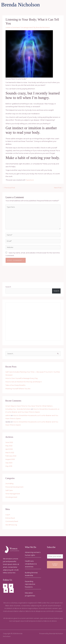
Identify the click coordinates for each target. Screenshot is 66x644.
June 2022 (9, 442)
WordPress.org (11, 525)
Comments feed (12, 521)
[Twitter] (11, 586)
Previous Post (9, 188)
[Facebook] (5, 586)
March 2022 (10, 453)
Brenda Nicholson (20, 5)
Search (8, 287)
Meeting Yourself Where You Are (18, 389)
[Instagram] (6, 590)
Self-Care (9, 490)
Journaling (9, 484)
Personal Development (14, 487)
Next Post (59, 188)
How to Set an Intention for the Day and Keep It (24, 382)
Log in (8, 515)
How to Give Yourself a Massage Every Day (22, 378)
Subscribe (55, 565)
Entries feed (10, 518)
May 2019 (9, 466)
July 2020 (9, 463)
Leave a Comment (13, 27)
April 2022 (9, 449)
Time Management (13, 494)
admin (8, 415)
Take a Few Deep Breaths (15, 385)
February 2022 (11, 456)
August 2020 (10, 459)
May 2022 (9, 446)
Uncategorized (27, 27)
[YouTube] (11, 590)
